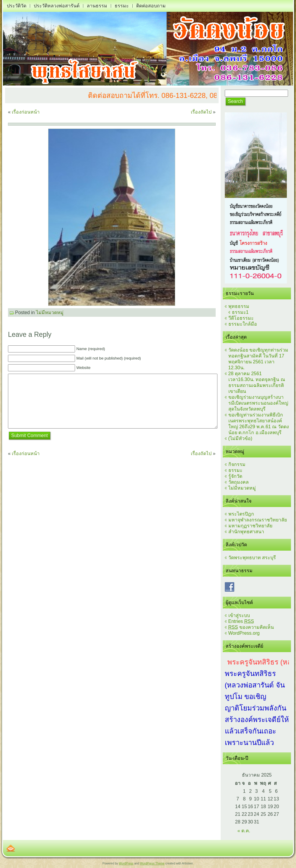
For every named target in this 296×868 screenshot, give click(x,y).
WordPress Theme (152, 863)
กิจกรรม (237, 464)
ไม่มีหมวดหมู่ (50, 312)
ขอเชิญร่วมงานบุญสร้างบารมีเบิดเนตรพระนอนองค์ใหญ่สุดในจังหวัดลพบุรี (258, 403)
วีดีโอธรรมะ (241, 318)
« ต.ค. (244, 831)
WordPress (126, 863)
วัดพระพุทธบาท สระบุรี (252, 558)
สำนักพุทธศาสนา (246, 532)
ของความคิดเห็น (251, 627)
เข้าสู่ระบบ (239, 615)
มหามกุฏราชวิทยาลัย (250, 526)
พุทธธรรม (239, 306)
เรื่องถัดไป (201, 112)
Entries (241, 621)
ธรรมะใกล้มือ (243, 324)
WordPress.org (244, 633)
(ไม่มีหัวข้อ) (240, 438)
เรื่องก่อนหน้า (26, 112)
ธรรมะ (235, 470)
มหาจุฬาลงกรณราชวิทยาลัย (258, 520)
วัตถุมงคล (239, 482)
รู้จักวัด (235, 476)
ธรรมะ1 (240, 312)
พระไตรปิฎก (241, 514)
